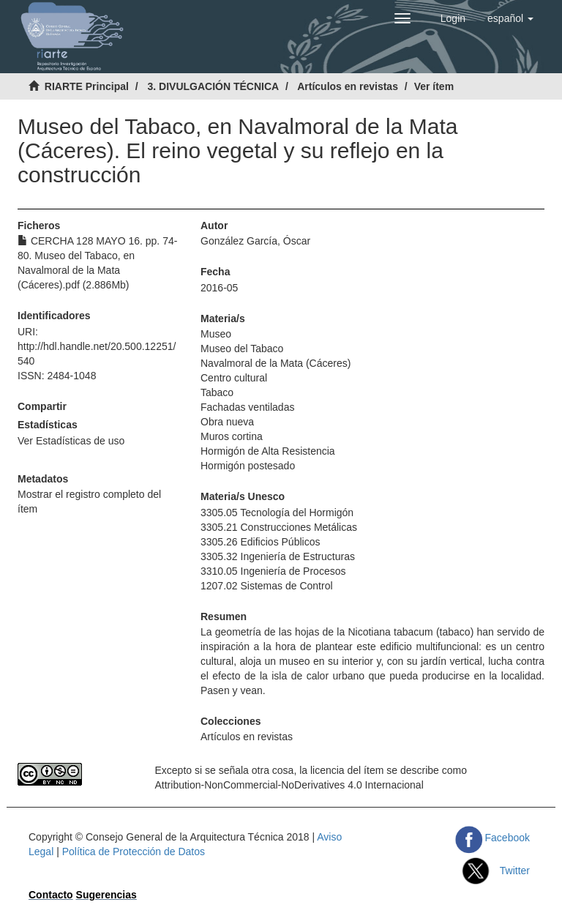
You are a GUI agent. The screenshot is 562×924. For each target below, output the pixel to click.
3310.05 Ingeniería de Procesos (273, 571)
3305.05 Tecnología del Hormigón (277, 513)
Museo (216, 334)
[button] (510, 18)
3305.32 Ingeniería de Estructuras (278, 556)
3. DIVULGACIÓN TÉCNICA (213, 86)
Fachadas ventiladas (247, 407)
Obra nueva (227, 422)
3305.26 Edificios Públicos (260, 542)
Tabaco (217, 392)
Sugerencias (106, 895)
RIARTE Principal (87, 86)
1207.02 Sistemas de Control (267, 586)
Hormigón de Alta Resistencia (268, 451)
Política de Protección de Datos (134, 852)
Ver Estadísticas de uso (71, 441)
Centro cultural (234, 378)
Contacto (51, 895)
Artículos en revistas (348, 86)
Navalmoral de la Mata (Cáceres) (276, 363)
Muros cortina (232, 436)
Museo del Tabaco (242, 349)
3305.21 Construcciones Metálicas (279, 527)
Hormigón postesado (248, 466)
